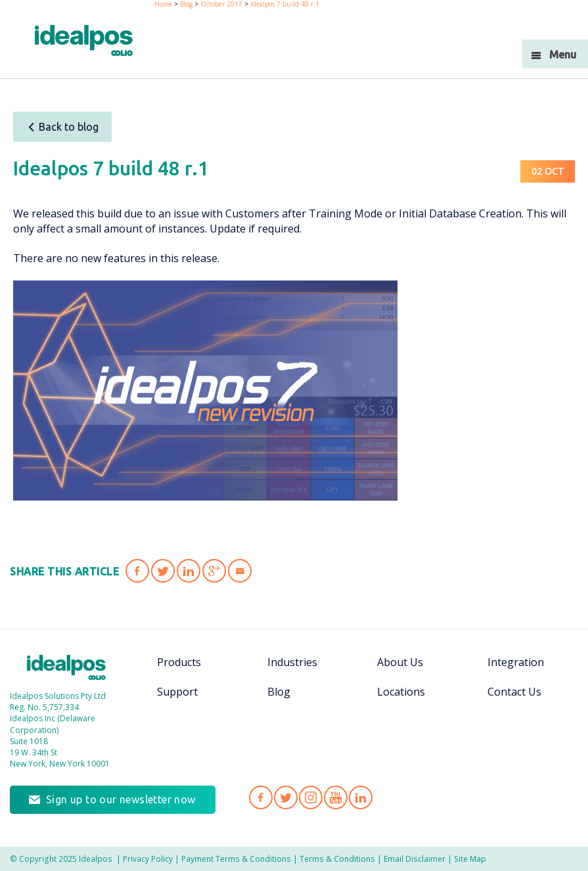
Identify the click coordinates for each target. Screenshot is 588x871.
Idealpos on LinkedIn (361, 797)
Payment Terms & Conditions (236, 859)
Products (179, 662)
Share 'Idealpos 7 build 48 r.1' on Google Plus (214, 571)
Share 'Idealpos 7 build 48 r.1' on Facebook (137, 571)
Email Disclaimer (415, 859)
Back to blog (63, 127)
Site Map (470, 859)
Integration (516, 662)
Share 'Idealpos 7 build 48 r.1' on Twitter (163, 571)
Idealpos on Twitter (286, 797)
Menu (563, 55)
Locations (401, 692)
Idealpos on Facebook (261, 797)
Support (177, 692)
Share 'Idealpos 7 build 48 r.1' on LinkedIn (189, 571)
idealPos (84, 40)
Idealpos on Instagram (311, 797)
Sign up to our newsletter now (121, 799)
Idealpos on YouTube (336, 797)
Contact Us (514, 692)
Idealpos (66, 667)
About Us (400, 662)
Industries (292, 662)
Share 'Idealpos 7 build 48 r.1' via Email (240, 571)
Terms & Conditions (337, 859)
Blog (279, 692)
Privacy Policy (148, 859)
